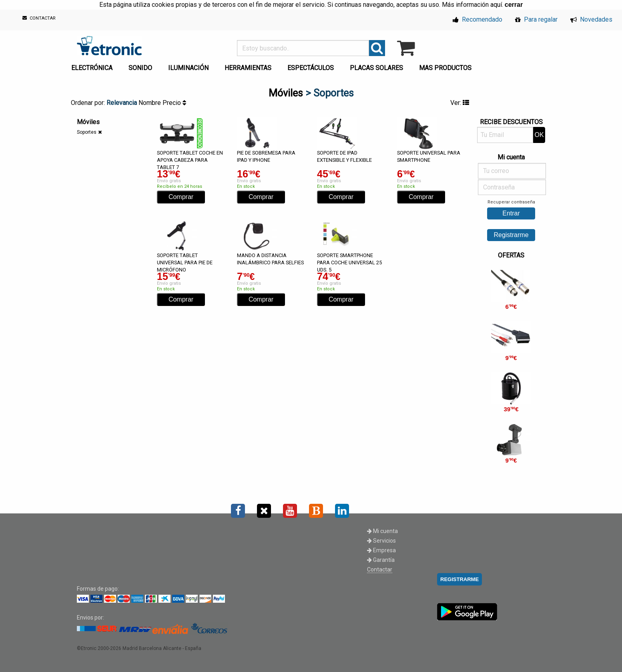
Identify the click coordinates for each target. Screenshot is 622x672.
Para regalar (536, 19)
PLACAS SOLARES (376, 68)
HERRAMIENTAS (248, 68)
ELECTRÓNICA (92, 68)
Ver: (460, 103)
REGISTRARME (459, 579)
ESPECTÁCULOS (311, 68)
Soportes (87, 132)
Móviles (286, 93)
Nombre (150, 103)
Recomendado (478, 19)
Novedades (591, 19)
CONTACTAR (39, 18)
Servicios (381, 541)
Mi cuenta (382, 531)
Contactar (380, 569)
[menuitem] (93, 66)
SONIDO (140, 68)
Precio (174, 103)
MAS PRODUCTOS (445, 68)
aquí (496, 5)
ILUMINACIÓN (188, 68)
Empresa (381, 550)
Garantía (381, 560)
